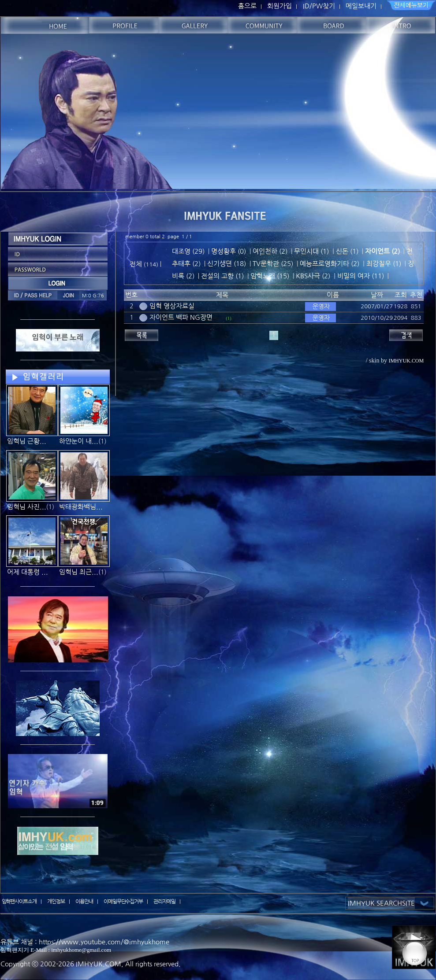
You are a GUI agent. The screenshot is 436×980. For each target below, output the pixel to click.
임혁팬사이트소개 (19, 902)
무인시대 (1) (311, 251)
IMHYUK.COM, (100, 964)
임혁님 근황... (27, 441)
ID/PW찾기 (319, 6)
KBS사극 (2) (313, 276)
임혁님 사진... (27, 507)
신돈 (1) (347, 251)
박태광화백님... (81, 507)
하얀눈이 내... (79, 441)
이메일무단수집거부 (123, 902)
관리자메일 (164, 902)
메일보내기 (361, 6)
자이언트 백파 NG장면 (181, 317)
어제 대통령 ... (28, 572)
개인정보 (56, 902)
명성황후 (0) (229, 251)
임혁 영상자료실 (172, 306)
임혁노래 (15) (270, 276)
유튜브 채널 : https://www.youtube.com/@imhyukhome (85, 942)
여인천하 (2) (270, 251)
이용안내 (84, 902)
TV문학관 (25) (273, 264)
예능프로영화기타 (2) (330, 264)
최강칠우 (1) (384, 264)
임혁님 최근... (79, 572)
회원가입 (279, 6)
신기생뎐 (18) (227, 264)
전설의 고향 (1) (222, 276)
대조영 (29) (188, 251)
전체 (137, 264)
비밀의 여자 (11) (361, 276)
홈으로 (247, 6)
